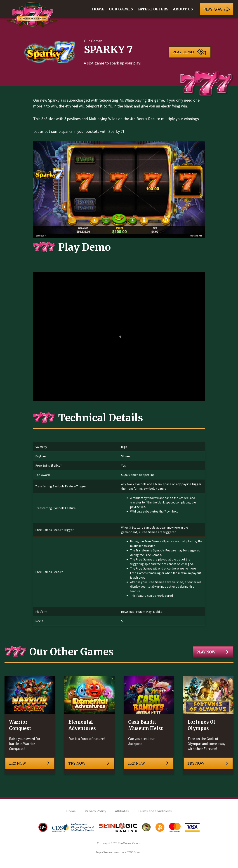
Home (98, 9)
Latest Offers (153, 9)
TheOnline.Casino (130, 843)
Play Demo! (189, 52)
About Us (183, 9)
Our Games (121, 9)
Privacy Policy (95, 811)
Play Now (212, 652)
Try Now (29, 763)
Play (217, 9)
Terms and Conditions (155, 811)
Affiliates (122, 811)
